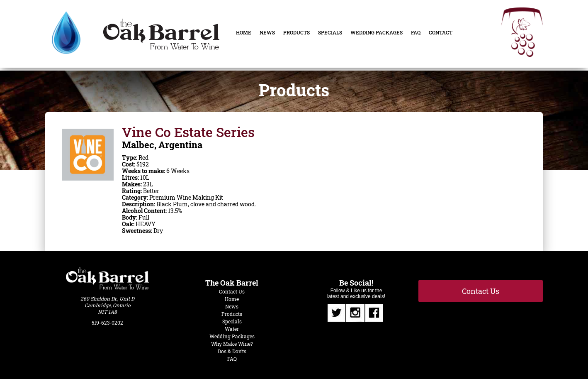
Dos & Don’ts (232, 351)
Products (296, 32)
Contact (441, 32)
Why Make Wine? (232, 344)
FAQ (416, 32)
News (267, 32)
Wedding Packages (377, 32)
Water (232, 329)
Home (244, 32)
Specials (330, 32)
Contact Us (232, 291)
